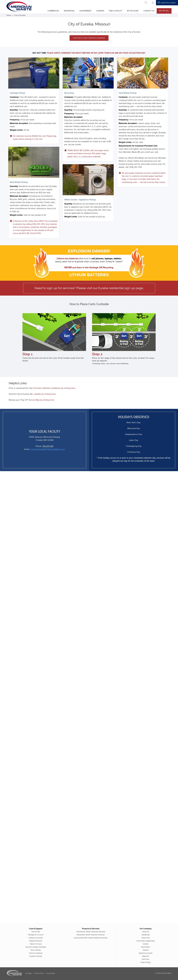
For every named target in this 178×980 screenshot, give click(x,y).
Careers (100, 11)
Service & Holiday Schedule (36, 947)
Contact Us (149, 11)
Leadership (145, 935)
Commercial (53, 11)
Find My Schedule (36, 953)
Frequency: (15, 120)
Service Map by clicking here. (42, 400)
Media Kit (145, 956)
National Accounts (145, 953)
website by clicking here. (46, 394)
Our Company (146, 929)
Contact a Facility (36, 956)
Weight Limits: (17, 130)
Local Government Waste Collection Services (91, 938)
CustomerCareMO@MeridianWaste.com (47, 449)
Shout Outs (145, 938)
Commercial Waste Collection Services (91, 932)
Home (9, 15)
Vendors (146, 950)
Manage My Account (36, 935)
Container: (15, 97)
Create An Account (36, 938)
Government (85, 11)
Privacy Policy (39, 973)
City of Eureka (20, 15)
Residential (69, 11)
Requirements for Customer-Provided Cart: (138, 146)
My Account (133, 11)
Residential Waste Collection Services (91, 935)
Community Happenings (145, 941)
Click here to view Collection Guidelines (89, 38)
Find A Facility (115, 11)
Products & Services (91, 929)
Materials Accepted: (19, 123)
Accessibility (51, 973)
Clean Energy (145, 962)
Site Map (29, 973)
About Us (146, 932)
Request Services (36, 941)
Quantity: (14, 110)
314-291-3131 (48, 446)
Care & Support (36, 929)
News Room (145, 947)
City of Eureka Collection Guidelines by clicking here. (53, 388)
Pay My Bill (164, 11)
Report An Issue (36, 944)
